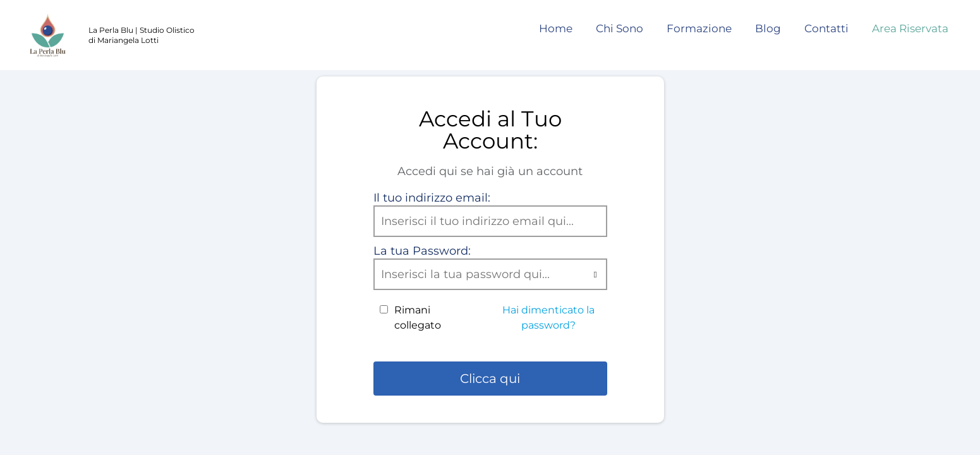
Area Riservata (910, 28)
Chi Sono (620, 28)
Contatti (826, 28)
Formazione (699, 28)
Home (556, 28)
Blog (768, 28)
